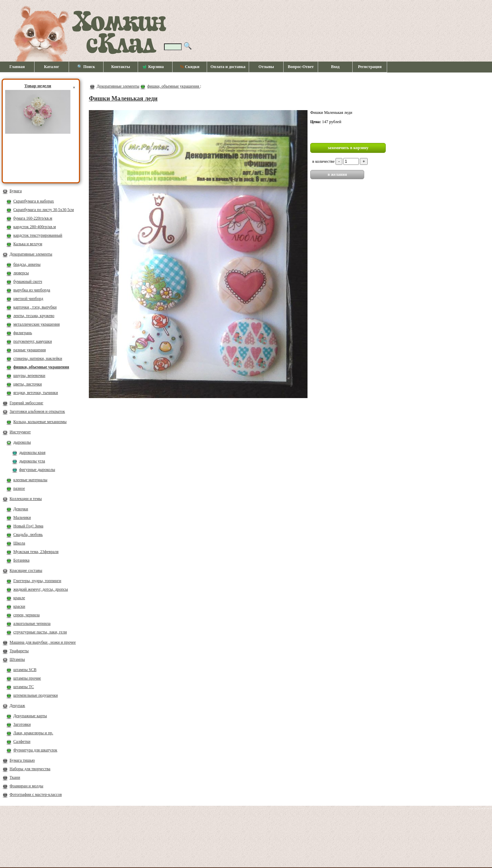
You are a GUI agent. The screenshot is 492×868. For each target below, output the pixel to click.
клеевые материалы (30, 480)
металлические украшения (37, 324)
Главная (17, 67)
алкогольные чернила (32, 623)
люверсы (21, 273)
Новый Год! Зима (28, 526)
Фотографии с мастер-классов (36, 794)
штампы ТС (24, 687)
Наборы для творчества (30, 769)
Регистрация (370, 67)
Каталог (52, 67)
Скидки (189, 67)
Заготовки (22, 724)
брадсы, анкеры (27, 264)
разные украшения (30, 350)
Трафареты (19, 651)
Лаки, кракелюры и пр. (33, 733)
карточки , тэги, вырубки (35, 307)
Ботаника (21, 560)
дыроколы (22, 442)
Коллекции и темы (26, 499)
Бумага (16, 191)
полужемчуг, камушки (33, 341)
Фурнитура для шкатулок (35, 750)
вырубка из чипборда (32, 290)
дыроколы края (32, 452)
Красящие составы (26, 570)
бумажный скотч (28, 281)
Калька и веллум (28, 244)
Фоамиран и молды (26, 786)
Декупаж (17, 706)
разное (19, 488)
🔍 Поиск (86, 67)
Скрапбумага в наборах (34, 201)
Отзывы (266, 67)
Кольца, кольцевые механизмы (40, 422)
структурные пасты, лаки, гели (40, 632)
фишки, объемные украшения (41, 367)
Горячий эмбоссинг (26, 403)
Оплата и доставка (228, 67)
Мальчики (22, 517)
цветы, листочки (28, 384)
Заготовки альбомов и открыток (37, 411)
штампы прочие (27, 678)
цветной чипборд (28, 299)
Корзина (153, 67)
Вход (335, 67)
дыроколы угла (32, 461)
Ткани (15, 777)
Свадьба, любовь (28, 535)
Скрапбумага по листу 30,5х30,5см (44, 210)
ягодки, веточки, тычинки (36, 393)
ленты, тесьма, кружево (34, 316)
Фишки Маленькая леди (123, 98)
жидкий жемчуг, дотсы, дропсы (41, 589)
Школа (19, 543)
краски (19, 606)
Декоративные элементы (31, 254)
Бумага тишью (22, 760)
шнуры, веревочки (29, 376)
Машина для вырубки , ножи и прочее (43, 642)
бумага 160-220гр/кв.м (33, 218)
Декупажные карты (30, 716)
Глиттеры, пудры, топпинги (37, 581)
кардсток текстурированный (38, 235)
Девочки (21, 509)
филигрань (23, 333)
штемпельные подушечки (36, 695)
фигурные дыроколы (37, 470)
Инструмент (20, 432)
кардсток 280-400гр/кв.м (35, 227)
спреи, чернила (26, 615)
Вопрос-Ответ (301, 67)
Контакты (120, 67)
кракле (19, 598)
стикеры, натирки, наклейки (38, 358)
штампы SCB (25, 670)
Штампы (17, 659)
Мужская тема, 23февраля (36, 552)
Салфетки (22, 741)
